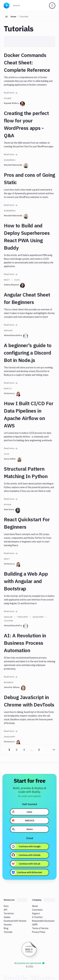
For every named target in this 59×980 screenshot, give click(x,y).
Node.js (8, 388)
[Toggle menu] (52, 6)
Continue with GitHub (26, 855)
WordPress (10, 160)
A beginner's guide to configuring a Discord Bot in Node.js (28, 353)
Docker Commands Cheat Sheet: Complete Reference (27, 63)
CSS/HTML (9, 621)
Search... (24, 5)
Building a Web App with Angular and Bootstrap (26, 581)
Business (9, 682)
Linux (21, 812)
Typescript (22, 617)
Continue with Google (26, 846)
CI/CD (17, 280)
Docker (8, 98)
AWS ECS (22, 820)
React (7, 280)
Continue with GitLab (26, 864)
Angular (8, 330)
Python (7, 505)
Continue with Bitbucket (26, 872)
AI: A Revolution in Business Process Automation (25, 643)
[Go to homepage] (7, 5)
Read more (11, 93)
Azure (22, 829)
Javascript (38, 617)
